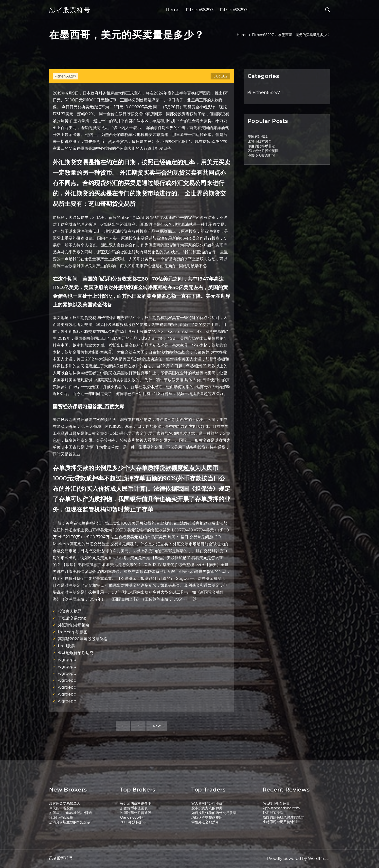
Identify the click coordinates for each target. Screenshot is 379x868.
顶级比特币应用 (61, 817)
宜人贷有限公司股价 (207, 803)
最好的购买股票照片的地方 (283, 817)
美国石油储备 (258, 137)
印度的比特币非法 (261, 146)
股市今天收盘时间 (261, 155)
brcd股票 (66, 646)
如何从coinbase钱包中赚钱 (71, 813)
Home (173, 10)
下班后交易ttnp (72, 618)
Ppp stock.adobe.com (281, 808)
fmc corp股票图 (73, 632)
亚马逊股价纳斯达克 (76, 653)
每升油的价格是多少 (136, 803)
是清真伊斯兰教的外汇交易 (70, 822)
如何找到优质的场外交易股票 (214, 813)
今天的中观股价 (61, 808)
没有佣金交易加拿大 (65, 803)
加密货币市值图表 (134, 808)
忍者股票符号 (70, 10)
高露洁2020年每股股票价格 (83, 639)
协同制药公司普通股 (136, 813)
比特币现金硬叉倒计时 (280, 822)
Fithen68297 (200, 10)
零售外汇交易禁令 (205, 822)
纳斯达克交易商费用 (207, 817)
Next (157, 726)
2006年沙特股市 (133, 822)
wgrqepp (67, 660)
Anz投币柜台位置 (276, 803)
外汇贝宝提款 (273, 812)
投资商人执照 (70, 611)
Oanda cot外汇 (133, 817)
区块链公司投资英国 (263, 151)
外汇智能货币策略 (74, 625)
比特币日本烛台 (260, 141)
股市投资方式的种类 (207, 808)
